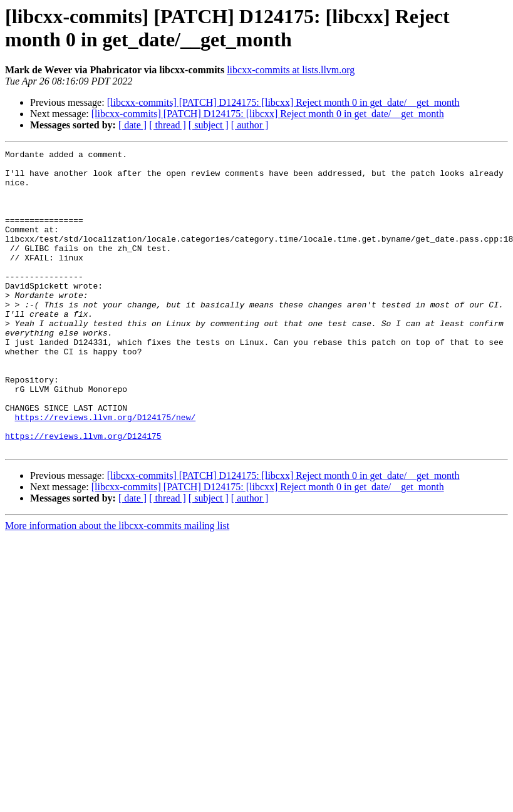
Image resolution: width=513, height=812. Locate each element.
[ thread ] (168, 125)
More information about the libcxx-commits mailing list (117, 586)
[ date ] (132, 125)
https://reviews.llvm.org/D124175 (83, 494)
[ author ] (250, 125)
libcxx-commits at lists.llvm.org (291, 70)
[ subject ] (209, 125)
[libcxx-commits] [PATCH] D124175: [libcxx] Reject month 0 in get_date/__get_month (283, 102)
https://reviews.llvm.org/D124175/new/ (106, 471)
